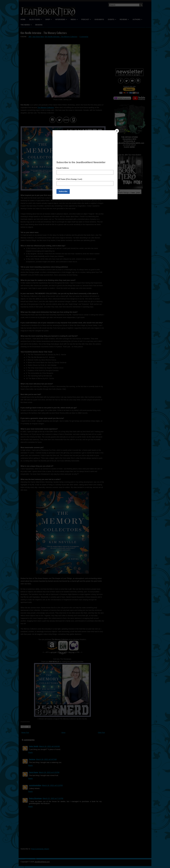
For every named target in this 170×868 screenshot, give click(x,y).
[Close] (117, 131)
